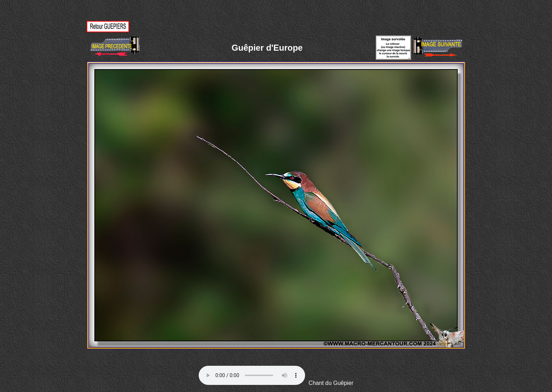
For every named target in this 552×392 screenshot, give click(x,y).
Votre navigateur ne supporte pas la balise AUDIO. (252, 375)
